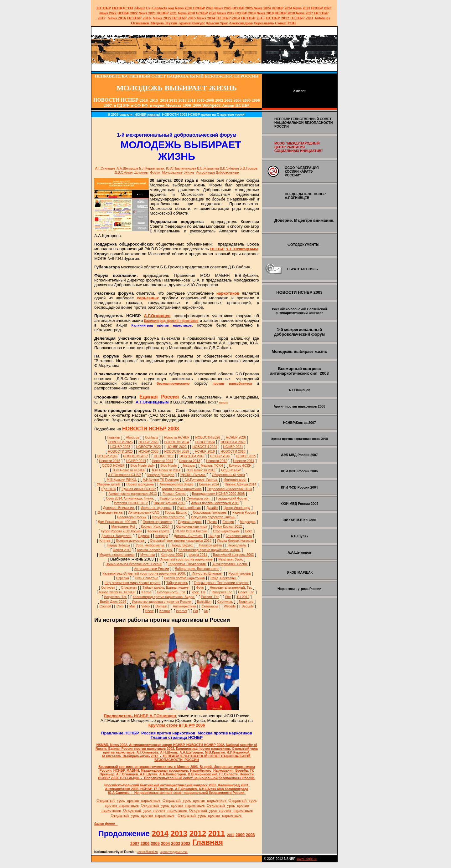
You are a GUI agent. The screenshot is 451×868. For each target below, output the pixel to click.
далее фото (106, 824)
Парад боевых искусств (236, 541)
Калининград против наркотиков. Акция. (210, 550)
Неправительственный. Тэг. (231, 587)
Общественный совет (228, 475)
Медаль (189, 465)
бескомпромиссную (173, 383)
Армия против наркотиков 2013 (133, 494)
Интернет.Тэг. (222, 592)
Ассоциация (205, 172)
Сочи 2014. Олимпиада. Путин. (130, 498)
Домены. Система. (188, 536)
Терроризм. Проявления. (187, 564)
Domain (161, 606)
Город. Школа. (176, 512)
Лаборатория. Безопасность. (197, 569)
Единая (144, 536)
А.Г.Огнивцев (105, 168)
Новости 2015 (110, 461)
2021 (147, 13)
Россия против (240, 573)
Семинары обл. (199, 498)
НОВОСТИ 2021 (205, 447)
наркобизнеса (240, 383)
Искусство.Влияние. (207, 573)
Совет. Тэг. (246, 592)
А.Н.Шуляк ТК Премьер (161, 480)
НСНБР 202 (203, 8)
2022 (108, 13)
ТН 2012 (243, 597)
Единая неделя (190, 522)
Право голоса (170, 498)
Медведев (248, 522)
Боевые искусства (130, 541)
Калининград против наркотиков (171, 321)
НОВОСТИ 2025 (120, 442)
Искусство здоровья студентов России (161, 602)
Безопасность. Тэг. (171, 592)
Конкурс (198, 23)
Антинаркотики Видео (177, 484)
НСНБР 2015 (246, 456)
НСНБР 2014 (136, 461)
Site (228, 597)
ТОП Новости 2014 (166, 470)
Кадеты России (244, 512)
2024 (267, 8)
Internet (182, 611)
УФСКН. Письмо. (193, 475)
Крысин (213, 23)
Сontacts (152, 437)
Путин (212, 522)
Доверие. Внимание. (119, 508)
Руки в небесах (189, 508)
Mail (132, 606)
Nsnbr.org (246, 602)
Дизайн (212, 508)
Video (145, 606)
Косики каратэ (158, 531)
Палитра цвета (210, 545)
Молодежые (172, 172)
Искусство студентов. (169, 517)
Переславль (264, 23)
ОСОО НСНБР (113, 465)
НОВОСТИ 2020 (120, 451)
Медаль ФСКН (212, 465)
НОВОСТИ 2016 (192, 456)
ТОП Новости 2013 (201, 470)
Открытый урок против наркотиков (186, 559)
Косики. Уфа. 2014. (156, 526)
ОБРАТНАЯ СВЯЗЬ (302, 269)
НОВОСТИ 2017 (135, 456)
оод (171, 8)
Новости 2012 (217, 461)
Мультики (148, 555)
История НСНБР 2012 (131, 503)
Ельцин (228, 522)
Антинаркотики (184, 606)
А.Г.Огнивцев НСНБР (124, 475)
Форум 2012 (122, 550)
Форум (155, 172)
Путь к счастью (146, 578)
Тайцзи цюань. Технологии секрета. (221, 583)
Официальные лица (192, 526)
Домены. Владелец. (117, 536)
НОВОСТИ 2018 (233, 451)
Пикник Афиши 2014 (241, 484)
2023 (302, 8)
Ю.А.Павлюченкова (181, 168)
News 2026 (184, 8)
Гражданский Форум (232, 498)
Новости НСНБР (177, 437)
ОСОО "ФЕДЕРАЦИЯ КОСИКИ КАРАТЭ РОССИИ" (302, 171)
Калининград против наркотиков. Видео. (164, 597)
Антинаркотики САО (144, 512)
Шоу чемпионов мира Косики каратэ (133, 583)
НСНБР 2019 (246, 13)
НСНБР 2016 (220, 456)
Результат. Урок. (231, 559)
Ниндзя (214, 536)
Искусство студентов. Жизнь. (214, 517)
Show (150, 611)
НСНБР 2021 (167, 13)
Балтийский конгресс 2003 (233, 555)
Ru (206, 611)
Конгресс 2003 (172, 555)
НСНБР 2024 (282, 8)
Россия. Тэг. (210, 597)
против (218, 383)
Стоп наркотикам (226, 531)
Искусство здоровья (156, 508)
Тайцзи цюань (177, 583)
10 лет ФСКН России (191, 531)
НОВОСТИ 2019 (176, 451)
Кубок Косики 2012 (227, 526)
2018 (265, 13)
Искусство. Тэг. (115, 597)
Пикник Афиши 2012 (170, 503)
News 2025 (223, 8)
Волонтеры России (132, 517)
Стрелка (123, 578)
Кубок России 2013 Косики (121, 531)
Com (120, 606)
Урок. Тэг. (199, 592)
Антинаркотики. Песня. (230, 564)
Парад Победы (118, 545)
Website (230, 606)
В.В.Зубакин (229, 168)
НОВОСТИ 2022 (148, 447)
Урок (224, 23)
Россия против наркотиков (184, 578)
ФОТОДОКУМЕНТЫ (303, 245)
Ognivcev (108, 587)
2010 (231, 835)
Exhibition (204, 602)
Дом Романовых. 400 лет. (117, 522)
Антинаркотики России (152, 569)
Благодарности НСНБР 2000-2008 (218, 494)
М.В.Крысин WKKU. (122, 480)
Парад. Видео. (182, 545)
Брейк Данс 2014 (113, 602)
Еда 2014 (109, 489)
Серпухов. (225, 602)
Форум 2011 (198, 555)
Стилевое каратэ (239, 536)
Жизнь (189, 172)
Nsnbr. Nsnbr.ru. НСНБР (117, 592)
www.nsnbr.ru (307, 859)
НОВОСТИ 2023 (233, 442)
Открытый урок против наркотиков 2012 (181, 541)
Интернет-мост (235, 480)
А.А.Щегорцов (127, 168)
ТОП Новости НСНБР (129, 470)
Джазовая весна (110, 512)
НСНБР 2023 (321, 8)
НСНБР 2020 (206, 13)
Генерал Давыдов (161, 475)
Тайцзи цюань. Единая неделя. (166, 587)
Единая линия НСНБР (139, 489)
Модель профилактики (117, 555)
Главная (114, 437)
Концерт (162, 536)
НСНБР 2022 (128, 13)
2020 (187, 13)
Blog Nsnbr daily (143, 465)
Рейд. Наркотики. (224, 578)
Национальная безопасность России (134, 564)
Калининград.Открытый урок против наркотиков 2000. (144, 573)
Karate (146, 592)
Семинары (210, 606)
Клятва (105, 541)
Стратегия (129, 587)
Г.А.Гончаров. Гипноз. (201, 480)
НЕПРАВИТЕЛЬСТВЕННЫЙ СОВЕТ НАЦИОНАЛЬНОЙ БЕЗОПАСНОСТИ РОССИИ (303, 123)
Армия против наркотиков (181, 489)
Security (248, 606)
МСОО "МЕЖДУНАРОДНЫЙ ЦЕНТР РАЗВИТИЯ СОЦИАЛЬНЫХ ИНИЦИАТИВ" (299, 147)
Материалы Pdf (123, 526)
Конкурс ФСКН (240, 465)
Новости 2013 (189, 461)
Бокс (249, 531)
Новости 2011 (244, 461)
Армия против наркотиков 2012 (215, 503)
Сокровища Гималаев (210, 512)
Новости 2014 (163, 461)
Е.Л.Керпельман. (152, 168)
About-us (133, 437)
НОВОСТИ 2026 (208, 437)
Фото (200, 587)
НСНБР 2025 (243, 8)
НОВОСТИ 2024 (176, 442)
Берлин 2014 (209, 484)
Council (105, 606)
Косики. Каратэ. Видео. (155, 550)
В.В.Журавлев (208, 168)
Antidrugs (322, 18)
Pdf (195, 611)
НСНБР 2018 (285, 13)
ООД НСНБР (231, 470)
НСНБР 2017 (164, 456)
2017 (305, 13)
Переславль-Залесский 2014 (230, 489)
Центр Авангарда (237, 508)
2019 (226, 13)
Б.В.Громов (248, 168)
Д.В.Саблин (124, 172)
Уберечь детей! (109, 484)
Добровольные (227, 172)
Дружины (141, 172)
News (258, 8)
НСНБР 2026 (236, 437)
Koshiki (165, 611)
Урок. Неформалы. (150, 545)
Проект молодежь (140, 484)
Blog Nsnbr (169, 465)
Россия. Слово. (174, 494)
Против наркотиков (158, 522)
